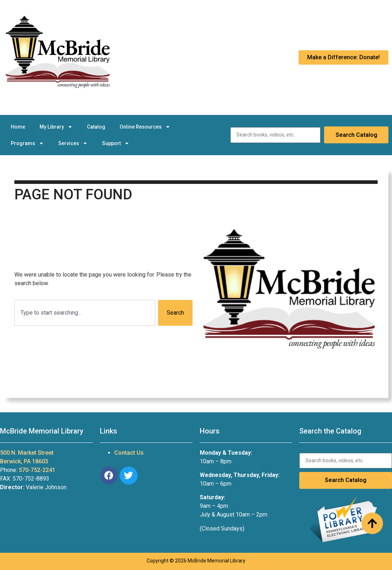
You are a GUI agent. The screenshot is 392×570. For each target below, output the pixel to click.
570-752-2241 (37, 470)
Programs (27, 143)
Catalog (96, 127)
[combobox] (85, 313)
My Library (56, 127)
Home (18, 127)
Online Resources (145, 127)
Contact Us (129, 453)
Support (116, 143)
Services (73, 143)
